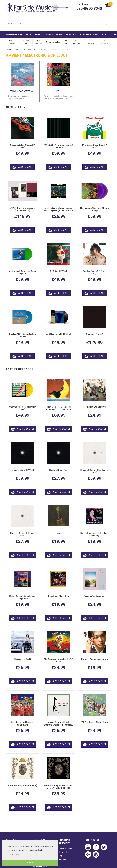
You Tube (65, 42)
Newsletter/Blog (53, 42)
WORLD (106, 35)
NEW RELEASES (14, 35)
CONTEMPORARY (29, 50)
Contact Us (64, 852)
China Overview (104, 42)
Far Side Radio (26, 42)
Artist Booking (39, 42)
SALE (29, 35)
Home (8, 50)
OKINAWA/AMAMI (54, 35)
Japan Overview (90, 42)
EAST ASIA (71, 35)
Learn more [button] (13, 854)
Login (61, 856)
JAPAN (38, 35)
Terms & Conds (66, 849)
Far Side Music (13, 42)
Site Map (63, 859)
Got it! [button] (30, 863)
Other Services (76, 42)
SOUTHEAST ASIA (89, 35)
